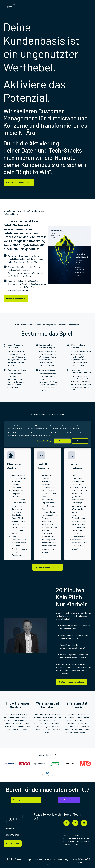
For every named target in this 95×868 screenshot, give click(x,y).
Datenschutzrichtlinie (73, 428)
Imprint (30, 860)
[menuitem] (30, 860)
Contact (39, 860)
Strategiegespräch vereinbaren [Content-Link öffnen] (19, 182)
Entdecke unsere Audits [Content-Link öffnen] (16, 299)
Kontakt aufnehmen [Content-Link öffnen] (69, 800)
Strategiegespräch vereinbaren (71, 682)
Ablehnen (80, 441)
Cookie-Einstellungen (45, 441)
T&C (47, 864)
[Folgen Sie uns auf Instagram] (75, 823)
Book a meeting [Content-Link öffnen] (13, 843)
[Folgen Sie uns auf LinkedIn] (84, 823)
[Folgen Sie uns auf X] (66, 823)
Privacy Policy (49, 860)
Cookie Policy (63, 860)
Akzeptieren (62, 441)
